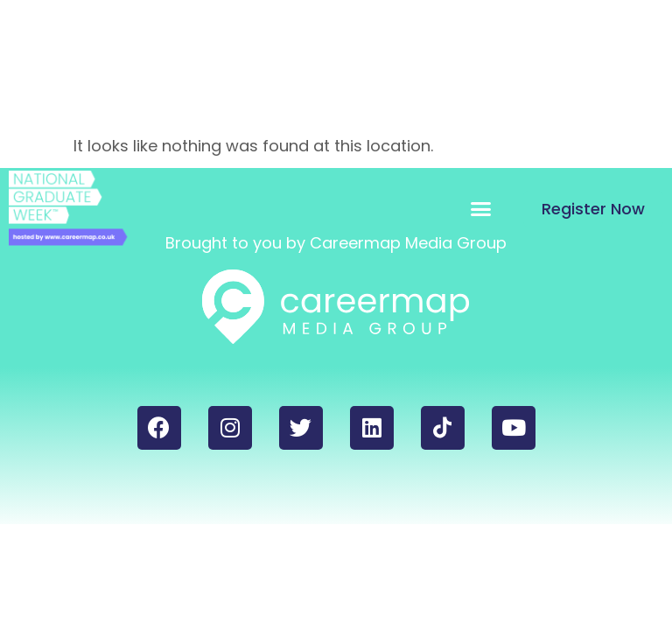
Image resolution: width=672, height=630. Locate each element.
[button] (481, 208)
